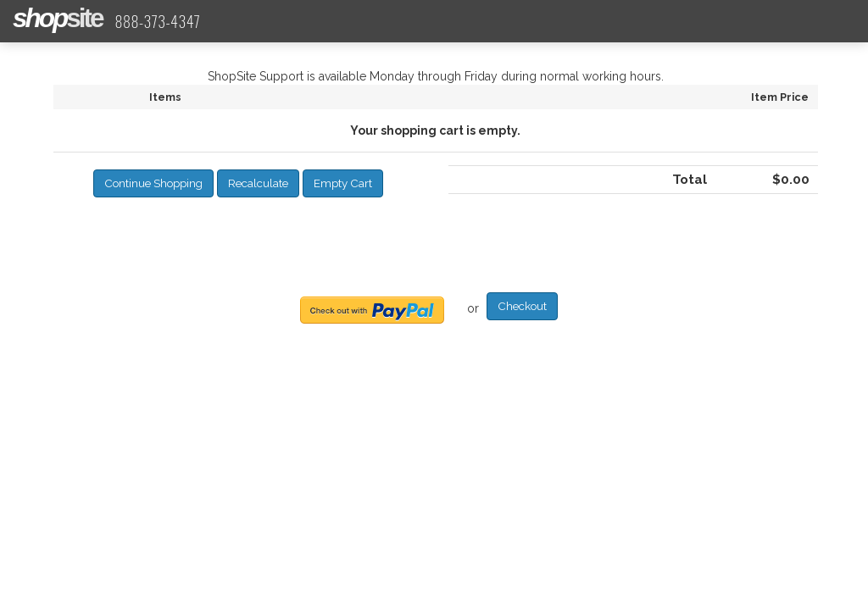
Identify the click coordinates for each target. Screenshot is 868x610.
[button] (153, 183)
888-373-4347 (158, 21)
